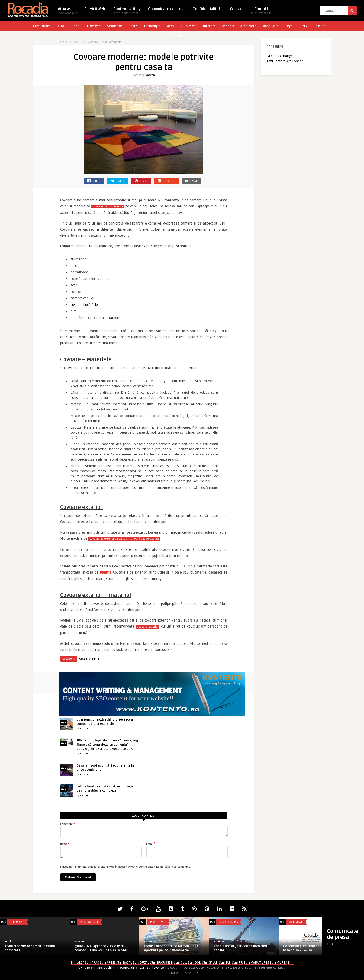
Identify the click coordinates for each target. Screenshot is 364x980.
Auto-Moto (188, 26)
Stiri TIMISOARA (117, 968)
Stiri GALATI (210, 962)
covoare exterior (148, 627)
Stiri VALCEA (138, 968)
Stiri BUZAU (141, 962)
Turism (179, 36)
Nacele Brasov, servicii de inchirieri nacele (240, 948)
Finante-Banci (158, 922)
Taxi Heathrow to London (285, 61)
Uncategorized (89, 922)
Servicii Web (95, 10)
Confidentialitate (208, 9)
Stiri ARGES (108, 962)
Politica (320, 26)
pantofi (105, 573)
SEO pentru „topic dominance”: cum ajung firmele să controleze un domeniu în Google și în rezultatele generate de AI (107, 745)
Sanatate (115, 26)
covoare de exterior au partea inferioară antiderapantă (124, 539)
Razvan (150, 75)
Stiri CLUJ (181, 962)
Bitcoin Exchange (280, 56)
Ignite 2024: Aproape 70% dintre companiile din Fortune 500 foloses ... (103, 948)
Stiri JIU (238, 962)
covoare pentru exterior (108, 207)
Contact (237, 9)
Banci (76, 26)
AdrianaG (219, 942)
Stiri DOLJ (195, 962)
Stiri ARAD (92, 962)
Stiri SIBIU (98, 968)
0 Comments (113, 42)
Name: (65, 844)
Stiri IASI (225, 962)
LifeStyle (94, 26)
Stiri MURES (278, 962)
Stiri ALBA (77, 962)
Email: (151, 844)
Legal (289, 26)
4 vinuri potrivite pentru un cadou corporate (30, 948)
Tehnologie (152, 26)
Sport (133, 26)
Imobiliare (271, 26)
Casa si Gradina (89, 659)
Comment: (67, 824)
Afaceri (228, 26)
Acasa (67, 12)
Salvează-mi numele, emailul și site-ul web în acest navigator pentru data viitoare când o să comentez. (126, 867)
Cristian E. (86, 775)
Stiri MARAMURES (256, 962)
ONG (304, 26)
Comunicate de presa (167, 9)
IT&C (62, 26)
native (84, 754)
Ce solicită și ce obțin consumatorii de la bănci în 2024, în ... (312, 948)
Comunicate (42, 26)
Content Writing (127, 12)
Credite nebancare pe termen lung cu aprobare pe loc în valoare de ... (172, 948)
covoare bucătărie (84, 305)
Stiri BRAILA (155, 968)
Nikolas (85, 729)
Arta (171, 26)
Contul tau (262, 12)
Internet (209, 26)
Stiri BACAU (124, 962)
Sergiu (9, 942)
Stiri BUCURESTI (162, 962)
